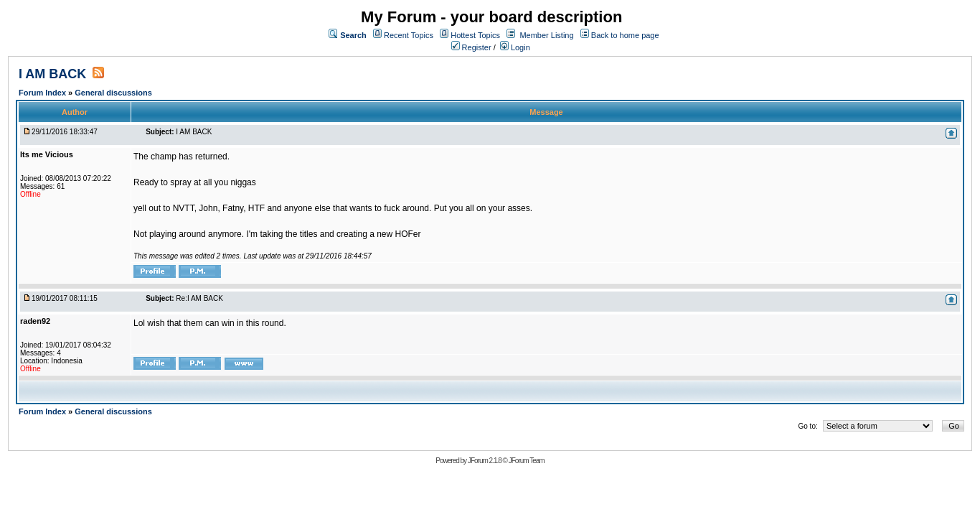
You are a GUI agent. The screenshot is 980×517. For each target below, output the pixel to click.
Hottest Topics (475, 35)
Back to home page (625, 35)
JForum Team (527, 461)
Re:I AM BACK (199, 298)
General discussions (113, 93)
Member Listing (546, 35)
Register (471, 47)
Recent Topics (409, 35)
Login (515, 47)
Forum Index (43, 93)
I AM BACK (52, 74)
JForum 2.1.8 (485, 461)
